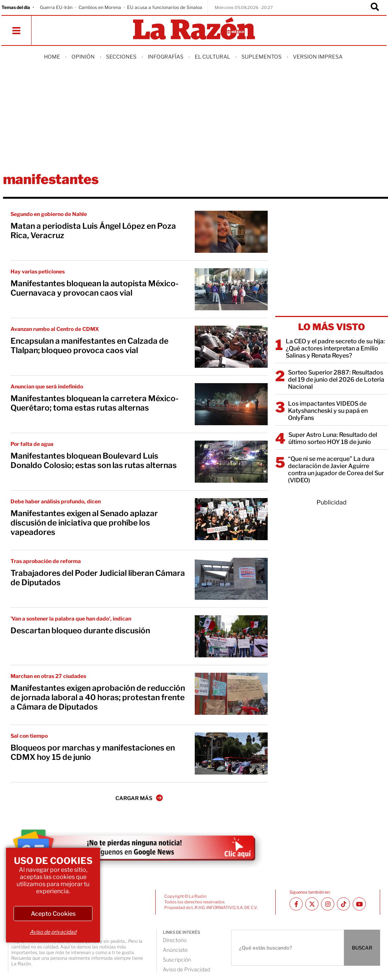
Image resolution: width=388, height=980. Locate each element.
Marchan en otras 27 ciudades (48, 676)
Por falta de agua (32, 444)
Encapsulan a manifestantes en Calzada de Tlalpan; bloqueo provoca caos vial (89, 346)
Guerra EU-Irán (56, 7)
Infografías (166, 57)
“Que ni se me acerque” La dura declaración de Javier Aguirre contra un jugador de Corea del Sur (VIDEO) (336, 470)
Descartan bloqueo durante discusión (80, 630)
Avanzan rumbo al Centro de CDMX (55, 329)
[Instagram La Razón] (328, 904)
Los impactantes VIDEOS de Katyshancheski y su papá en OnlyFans (328, 411)
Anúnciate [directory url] (175, 950)
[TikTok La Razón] (343, 904)
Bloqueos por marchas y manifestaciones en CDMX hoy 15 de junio (93, 752)
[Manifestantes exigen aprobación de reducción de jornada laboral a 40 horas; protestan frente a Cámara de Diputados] (231, 694)
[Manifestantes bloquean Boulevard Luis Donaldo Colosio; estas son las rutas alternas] (231, 462)
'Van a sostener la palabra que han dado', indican (71, 618)
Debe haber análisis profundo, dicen (56, 501)
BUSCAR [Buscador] (362, 948)
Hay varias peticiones (38, 271)
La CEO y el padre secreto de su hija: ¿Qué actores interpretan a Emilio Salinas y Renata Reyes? (335, 348)
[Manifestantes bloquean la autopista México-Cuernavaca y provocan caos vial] (231, 289)
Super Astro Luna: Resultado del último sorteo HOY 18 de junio (333, 438)
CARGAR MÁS (139, 798)
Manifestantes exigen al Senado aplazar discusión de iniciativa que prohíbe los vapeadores (84, 523)
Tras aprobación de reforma (46, 561)
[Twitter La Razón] (312, 904)
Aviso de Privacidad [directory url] (186, 969)
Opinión (83, 57)
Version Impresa (318, 57)
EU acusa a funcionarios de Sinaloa (165, 7)
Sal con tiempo (29, 736)
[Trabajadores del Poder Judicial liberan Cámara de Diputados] (231, 579)
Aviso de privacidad (53, 932)
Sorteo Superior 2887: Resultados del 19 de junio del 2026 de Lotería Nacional (336, 380)
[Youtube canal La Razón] (359, 904)
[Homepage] (194, 29)
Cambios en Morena (100, 7)
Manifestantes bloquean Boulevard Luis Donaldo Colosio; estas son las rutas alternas (94, 461)
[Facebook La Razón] (296, 904)
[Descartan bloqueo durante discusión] (231, 636)
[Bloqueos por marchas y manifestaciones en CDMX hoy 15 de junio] (231, 753)
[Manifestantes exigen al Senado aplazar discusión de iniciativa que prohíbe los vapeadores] (231, 519)
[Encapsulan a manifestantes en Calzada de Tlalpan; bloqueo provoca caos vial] (231, 347)
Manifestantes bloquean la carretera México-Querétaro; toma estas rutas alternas (95, 403)
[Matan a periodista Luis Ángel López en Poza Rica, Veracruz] (231, 232)
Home (52, 57)
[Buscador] (375, 8)
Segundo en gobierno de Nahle (49, 214)
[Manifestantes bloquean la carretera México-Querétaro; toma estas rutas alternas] (231, 404)
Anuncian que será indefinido (47, 386)
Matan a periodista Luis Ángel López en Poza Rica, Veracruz (93, 231)
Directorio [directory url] (175, 940)
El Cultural (212, 57)
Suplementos (261, 57)
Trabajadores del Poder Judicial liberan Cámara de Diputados (98, 578)
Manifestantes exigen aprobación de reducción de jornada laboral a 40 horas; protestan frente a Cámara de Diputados (98, 697)
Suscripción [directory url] (177, 960)
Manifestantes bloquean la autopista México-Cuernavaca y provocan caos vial (95, 288)
